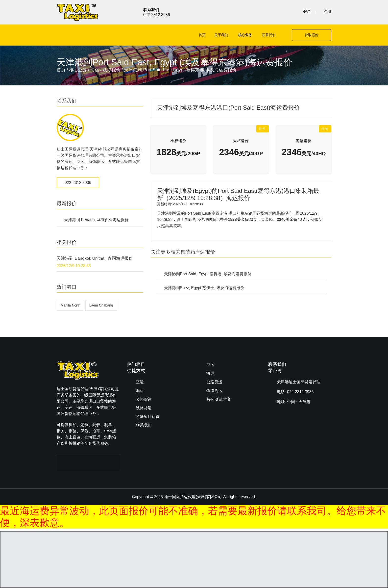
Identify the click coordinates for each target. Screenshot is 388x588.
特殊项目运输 (148, 417)
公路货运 (144, 399)
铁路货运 (144, 408)
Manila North (70, 305)
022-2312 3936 (78, 183)
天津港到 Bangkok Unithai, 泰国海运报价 (95, 258)
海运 (95, 70)
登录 (307, 12)
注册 (327, 12)
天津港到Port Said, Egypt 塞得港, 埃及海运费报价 (208, 274)
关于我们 (221, 35)
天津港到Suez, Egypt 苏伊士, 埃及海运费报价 (204, 288)
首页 (202, 35)
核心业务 (245, 35)
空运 (140, 382)
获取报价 (312, 35)
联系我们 (269, 35)
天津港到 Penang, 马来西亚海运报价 (96, 220)
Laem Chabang (101, 305)
